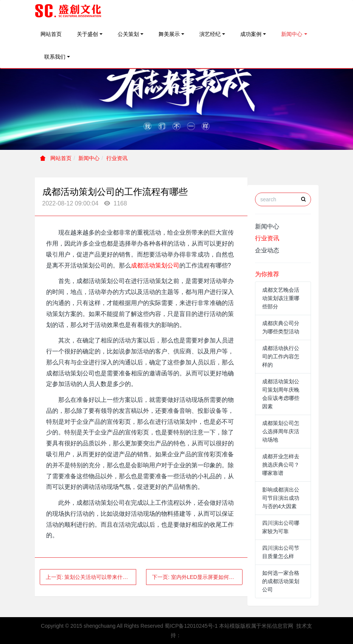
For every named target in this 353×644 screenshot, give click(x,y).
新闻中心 (292, 34)
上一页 (91, 577)
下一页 (196, 577)
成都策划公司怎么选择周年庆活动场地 (281, 431)
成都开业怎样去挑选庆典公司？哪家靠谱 (281, 465)
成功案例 (251, 34)
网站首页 (51, 34)
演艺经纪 (210, 34)
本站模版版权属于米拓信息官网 (256, 626)
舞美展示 (169, 34)
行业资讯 (117, 158)
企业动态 (267, 250)
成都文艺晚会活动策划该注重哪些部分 (281, 298)
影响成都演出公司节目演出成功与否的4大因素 (281, 498)
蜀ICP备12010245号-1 (191, 626)
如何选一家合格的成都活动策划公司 (281, 581)
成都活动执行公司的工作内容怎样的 (281, 356)
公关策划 (128, 34)
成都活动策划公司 (155, 265)
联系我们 (55, 57)
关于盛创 (87, 34)
